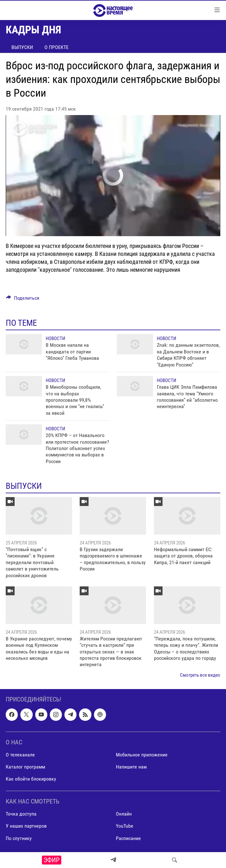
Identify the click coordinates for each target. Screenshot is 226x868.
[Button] (23, 300)
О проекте (56, 47)
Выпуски (22, 47)
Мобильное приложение (142, 755)
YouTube (125, 826)
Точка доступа (21, 814)
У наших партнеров (26, 826)
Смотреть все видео (200, 675)
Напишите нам (131, 767)
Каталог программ (25, 767)
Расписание (128, 838)
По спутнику (19, 838)
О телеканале (20, 755)
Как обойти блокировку (31, 779)
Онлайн (124, 814)
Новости (55, 338)
